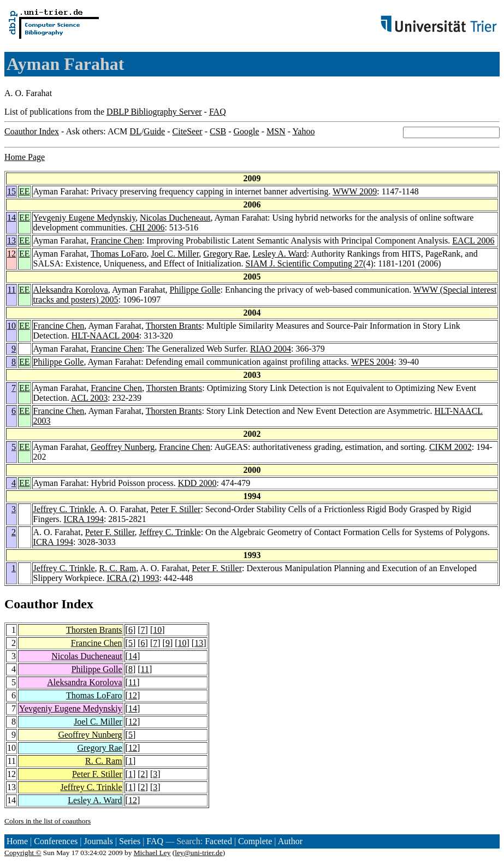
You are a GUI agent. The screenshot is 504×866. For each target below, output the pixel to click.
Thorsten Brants (174, 326)
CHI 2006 (147, 227)
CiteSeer (188, 131)
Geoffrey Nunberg (123, 447)
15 (11, 191)
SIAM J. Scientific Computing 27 (305, 263)
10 (11, 326)
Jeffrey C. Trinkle (64, 509)
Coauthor (31, 604)
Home (17, 841)
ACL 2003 (89, 398)
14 (11, 218)
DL (135, 131)
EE (25, 191)
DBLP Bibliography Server (154, 112)
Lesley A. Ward (280, 254)
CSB (218, 131)
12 (11, 254)
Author (290, 841)
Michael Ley (152, 853)
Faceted (218, 841)
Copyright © (23, 853)
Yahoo (303, 131)
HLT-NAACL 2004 (105, 336)
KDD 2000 (197, 483)
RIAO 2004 (271, 349)
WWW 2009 (355, 191)
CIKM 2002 (450, 447)
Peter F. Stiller (176, 509)
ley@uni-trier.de (198, 853)
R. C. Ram (118, 568)
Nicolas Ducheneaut (175, 218)
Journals (98, 841)
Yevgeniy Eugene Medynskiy (85, 218)
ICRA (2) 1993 (133, 578)
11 (12, 290)
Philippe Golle (195, 290)
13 (11, 241)
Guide (154, 131)
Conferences (56, 841)
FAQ (218, 112)
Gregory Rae (226, 254)
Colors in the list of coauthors (48, 821)
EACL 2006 (473, 241)
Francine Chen (116, 241)
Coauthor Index (32, 131)
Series (130, 841)
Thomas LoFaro (119, 254)
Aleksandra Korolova (71, 290)
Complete (255, 841)
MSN (276, 131)
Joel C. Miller (175, 254)
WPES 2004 (373, 362)
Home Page (25, 157)
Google (247, 131)
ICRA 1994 (84, 519)
